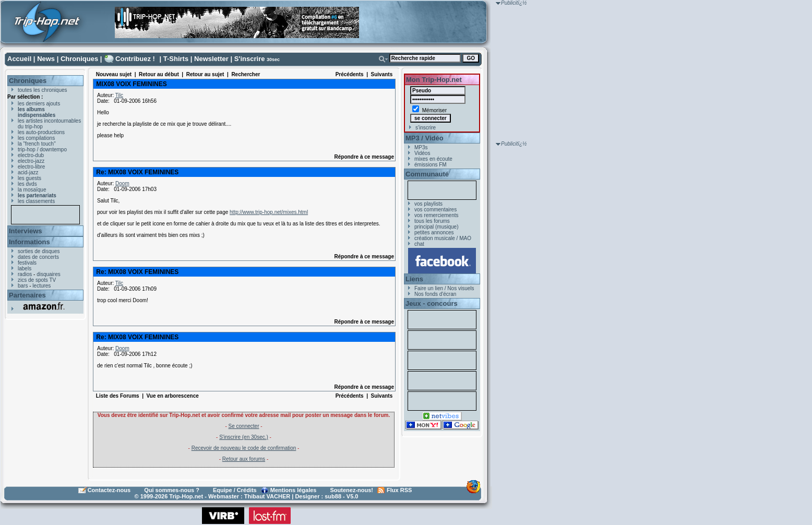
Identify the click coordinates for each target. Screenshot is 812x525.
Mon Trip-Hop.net (434, 80)
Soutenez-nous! (352, 490)
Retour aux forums (244, 459)
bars (23, 286)
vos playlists (428, 204)
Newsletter (211, 59)
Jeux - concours (432, 303)
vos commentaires (435, 210)
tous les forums (432, 221)
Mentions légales (294, 490)
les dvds (27, 184)
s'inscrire (426, 128)
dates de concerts (38, 257)
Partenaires (27, 295)
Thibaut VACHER (267, 496)
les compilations (36, 138)
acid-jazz (28, 172)
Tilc (119, 95)
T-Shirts (176, 59)
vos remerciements (436, 215)
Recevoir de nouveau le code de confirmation (244, 448)
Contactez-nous (109, 490)
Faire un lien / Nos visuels (444, 288)
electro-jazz (31, 161)
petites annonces (434, 232)
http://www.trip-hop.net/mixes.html (269, 212)
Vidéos (422, 153)
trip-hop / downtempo (42, 150)
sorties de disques (39, 251)
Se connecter (244, 426)
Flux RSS (399, 490)
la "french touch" (37, 144)
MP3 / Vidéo (425, 138)
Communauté (427, 174)
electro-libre (31, 167)
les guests (29, 178)
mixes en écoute (433, 159)
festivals (27, 263)
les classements (36, 201)
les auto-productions (41, 132)
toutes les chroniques (43, 90)
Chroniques (79, 59)
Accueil (19, 59)
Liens (414, 279)
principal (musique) (436, 227)
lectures (41, 286)
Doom (122, 183)
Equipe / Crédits (235, 490)
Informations (29, 242)
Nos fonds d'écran (435, 294)
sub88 (333, 496)
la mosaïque (32, 190)
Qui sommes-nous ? (172, 490)
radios (25, 274)
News (46, 59)
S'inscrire (250, 59)
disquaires (49, 274)
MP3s (421, 147)
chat (419, 244)
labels (25, 269)
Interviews (26, 231)
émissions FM (431, 165)
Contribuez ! (135, 59)
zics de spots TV (37, 280)
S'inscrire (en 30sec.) (244, 437)
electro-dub (31, 155)
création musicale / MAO (443, 238)
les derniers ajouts (39, 104)
